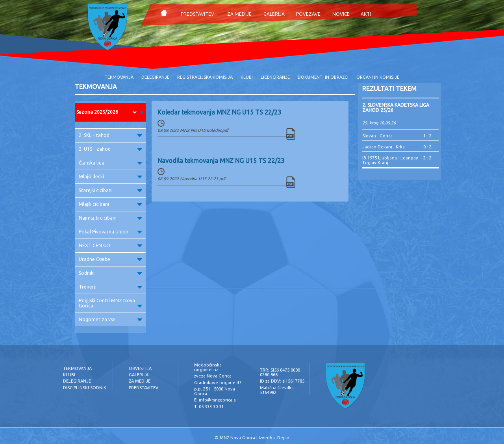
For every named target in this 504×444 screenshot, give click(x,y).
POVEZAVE (308, 14)
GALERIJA (274, 14)
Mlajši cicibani (110, 204)
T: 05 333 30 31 (209, 407)
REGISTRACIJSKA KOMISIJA (205, 77)
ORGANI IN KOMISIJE (378, 77)
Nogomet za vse (110, 319)
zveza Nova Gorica (213, 376)
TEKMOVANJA (119, 77)
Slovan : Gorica (377, 136)
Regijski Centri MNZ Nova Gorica (110, 303)
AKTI (366, 14)
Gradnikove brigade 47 (218, 383)
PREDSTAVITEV (197, 14)
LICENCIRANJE (275, 77)
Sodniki (110, 273)
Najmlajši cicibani (110, 218)
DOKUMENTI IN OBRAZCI (323, 77)
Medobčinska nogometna (208, 367)
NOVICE (341, 14)
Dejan (283, 438)
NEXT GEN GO (110, 245)
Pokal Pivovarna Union (110, 232)
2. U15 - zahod (110, 149)
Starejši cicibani (110, 190)
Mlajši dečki (110, 177)
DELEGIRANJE (155, 77)
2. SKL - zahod (110, 135)
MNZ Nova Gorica (237, 438)
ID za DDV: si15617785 (282, 381)
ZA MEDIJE (239, 14)
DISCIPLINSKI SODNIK (85, 388)
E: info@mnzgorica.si (215, 400)
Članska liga (110, 163)
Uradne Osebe (110, 259)
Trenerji (110, 287)
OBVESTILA (140, 368)
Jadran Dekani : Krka (384, 147)
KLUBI (247, 77)
